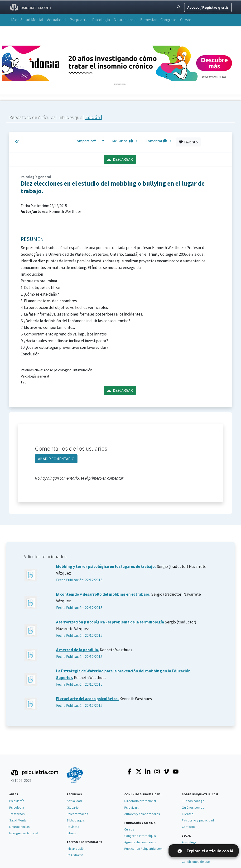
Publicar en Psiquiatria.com (143, 849)
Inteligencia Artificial (24, 833)
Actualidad (56, 20)
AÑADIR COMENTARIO (56, 459)
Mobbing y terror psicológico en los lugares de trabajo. (106, 566)
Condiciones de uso (196, 862)
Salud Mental (18, 820)
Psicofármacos (77, 814)
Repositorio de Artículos (32, 117)
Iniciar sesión (76, 849)
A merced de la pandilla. (78, 650)
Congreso (168, 20)
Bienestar (148, 20)
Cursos (186, 20)
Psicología (101, 20)
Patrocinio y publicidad (198, 820)
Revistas (73, 827)
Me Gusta (126, 141)
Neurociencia (125, 20)
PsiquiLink (131, 807)
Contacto (188, 827)
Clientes (188, 814)
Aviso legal (190, 842)
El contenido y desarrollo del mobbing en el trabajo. (103, 594)
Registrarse (75, 855)
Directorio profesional (140, 801)
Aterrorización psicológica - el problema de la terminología (110, 622)
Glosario (73, 807)
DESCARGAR (120, 159)
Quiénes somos (193, 807)
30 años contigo (193, 801)
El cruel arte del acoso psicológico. (87, 699)
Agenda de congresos (140, 842)
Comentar (159, 141)
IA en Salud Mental (27, 20)
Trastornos (17, 814)
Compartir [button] (88, 141)
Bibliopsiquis (71, 117)
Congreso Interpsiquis (140, 836)
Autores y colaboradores (142, 814)
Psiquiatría (79, 20)
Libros (71, 833)
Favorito (188, 142)
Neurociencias (19, 827)
